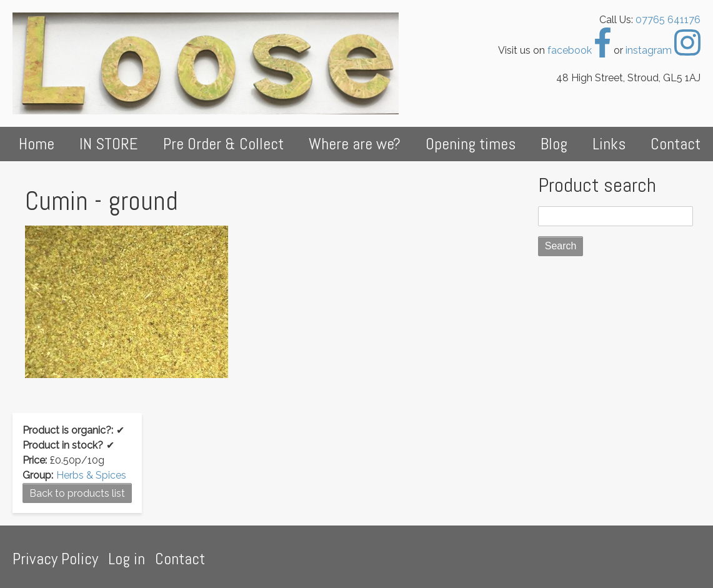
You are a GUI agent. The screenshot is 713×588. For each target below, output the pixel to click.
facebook (579, 50)
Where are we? (355, 144)
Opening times (471, 144)
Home (37, 144)
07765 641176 (668, 20)
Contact (676, 144)
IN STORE (109, 144)
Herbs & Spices (91, 475)
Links (609, 144)
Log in (127, 559)
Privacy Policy (55, 559)
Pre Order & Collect (223, 144)
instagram (663, 50)
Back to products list (77, 493)
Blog (554, 144)
